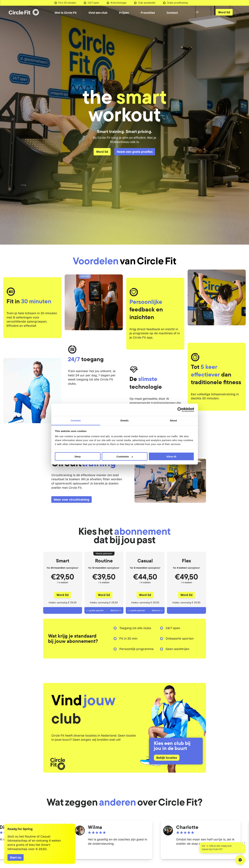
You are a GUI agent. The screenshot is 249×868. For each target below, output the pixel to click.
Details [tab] (125, 420)
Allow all (171, 457)
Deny (78, 457)
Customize (125, 457)
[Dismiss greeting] (244, 843)
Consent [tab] (76, 420)
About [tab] (173, 420)
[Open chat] (240, 860)
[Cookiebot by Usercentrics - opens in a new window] (180, 410)
